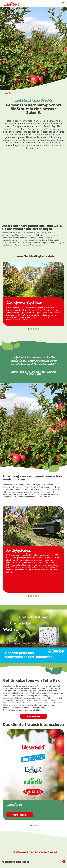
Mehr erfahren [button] (34, 716)
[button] (29, 329)
